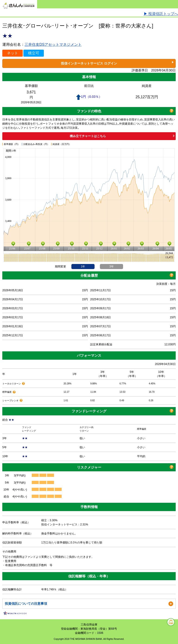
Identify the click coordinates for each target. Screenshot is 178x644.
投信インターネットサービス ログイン (89, 63)
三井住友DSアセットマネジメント (53, 44)
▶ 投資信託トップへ (161, 14)
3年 (112, 267)
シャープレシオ (11, 400)
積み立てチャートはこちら (88, 136)
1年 (83, 267)
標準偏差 (7, 392)
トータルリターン (12, 384)
